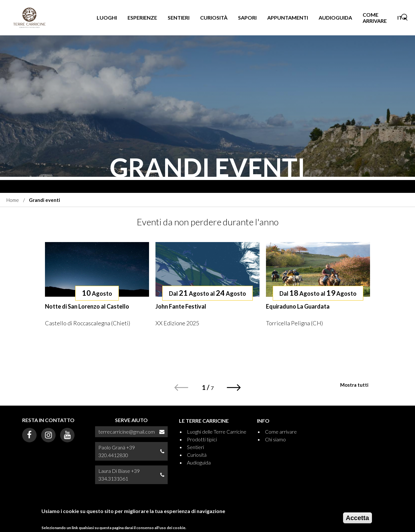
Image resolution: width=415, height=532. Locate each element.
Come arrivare (375, 18)
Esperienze (142, 18)
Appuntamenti (288, 18)
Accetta (358, 520)
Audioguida (335, 18)
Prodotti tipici (202, 439)
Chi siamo (275, 439)
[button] (234, 388)
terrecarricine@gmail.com (127, 432)
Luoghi (107, 18)
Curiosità (214, 18)
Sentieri (179, 18)
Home (13, 200)
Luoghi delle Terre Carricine (217, 432)
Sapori (247, 18)
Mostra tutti (354, 385)
